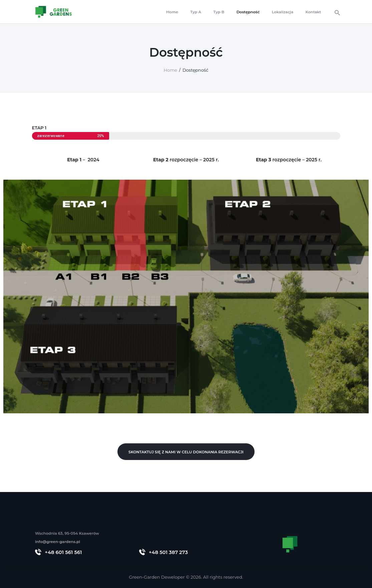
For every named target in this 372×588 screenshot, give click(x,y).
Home (170, 70)
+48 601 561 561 (63, 552)
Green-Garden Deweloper (157, 577)
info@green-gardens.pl (58, 542)
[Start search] (337, 13)
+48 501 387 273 (168, 552)
